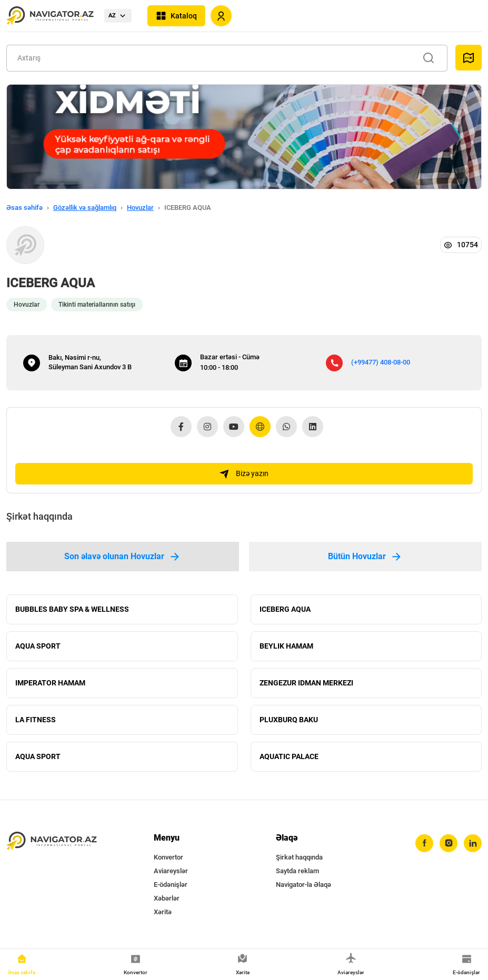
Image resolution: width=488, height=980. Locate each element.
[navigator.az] (52, 841)
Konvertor (168, 857)
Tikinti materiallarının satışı (97, 305)
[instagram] (449, 843)
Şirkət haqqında (299, 857)
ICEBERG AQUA (285, 609)
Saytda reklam (297, 871)
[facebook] (424, 843)
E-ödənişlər (171, 885)
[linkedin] (473, 843)
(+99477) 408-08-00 (381, 362)
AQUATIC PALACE (289, 756)
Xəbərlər (167, 898)
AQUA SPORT (38, 646)
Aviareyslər (171, 871)
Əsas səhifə (24, 208)
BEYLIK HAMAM (286, 646)
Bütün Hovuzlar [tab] (365, 557)
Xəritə (163, 912)
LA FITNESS (36, 720)
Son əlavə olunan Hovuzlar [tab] (123, 557)
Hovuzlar (140, 208)
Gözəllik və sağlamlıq (85, 208)
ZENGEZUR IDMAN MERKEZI (306, 683)
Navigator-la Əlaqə (303, 885)
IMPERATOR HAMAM (50, 683)
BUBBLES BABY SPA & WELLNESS (72, 609)
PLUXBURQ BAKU (289, 720)
